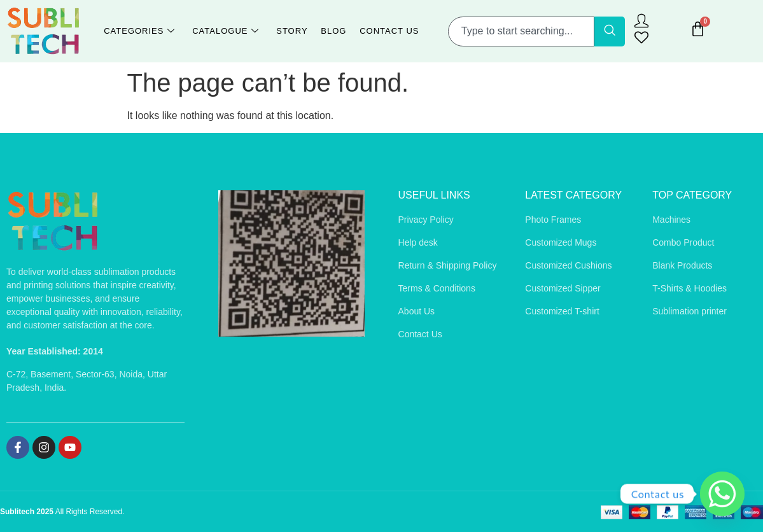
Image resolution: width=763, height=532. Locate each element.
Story (292, 31)
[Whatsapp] (722, 494)
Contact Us (388, 31)
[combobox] (521, 31)
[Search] (610, 31)
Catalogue (226, 31)
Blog (333, 31)
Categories (141, 31)
